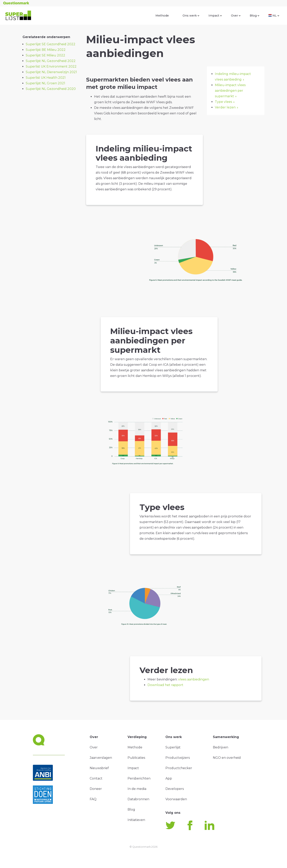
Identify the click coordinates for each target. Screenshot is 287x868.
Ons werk (191, 16)
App (169, 778)
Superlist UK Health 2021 (46, 78)
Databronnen (138, 799)
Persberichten (139, 778)
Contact (96, 778)
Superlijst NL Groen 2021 (45, 83)
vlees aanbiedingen (194, 679)
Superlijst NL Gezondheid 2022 (51, 61)
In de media (137, 789)
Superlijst (173, 747)
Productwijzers (178, 758)
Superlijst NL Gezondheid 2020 (51, 89)
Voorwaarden (176, 799)
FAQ (93, 799)
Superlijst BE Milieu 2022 (46, 50)
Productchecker (179, 768)
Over (236, 16)
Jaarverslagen (101, 758)
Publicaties (136, 758)
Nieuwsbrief (99, 768)
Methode (162, 16)
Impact (215, 16)
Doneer (96, 789)
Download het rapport (165, 685)
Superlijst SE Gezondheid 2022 (51, 44)
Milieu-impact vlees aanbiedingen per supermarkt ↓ (230, 91)
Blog (255, 16)
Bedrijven (221, 747)
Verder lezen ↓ (227, 107)
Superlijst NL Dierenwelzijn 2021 (51, 72)
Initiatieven (136, 820)
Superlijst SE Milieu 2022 (45, 55)
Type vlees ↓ (225, 102)
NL (274, 16)
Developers (175, 789)
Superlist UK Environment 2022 (51, 66)
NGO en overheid (227, 758)
